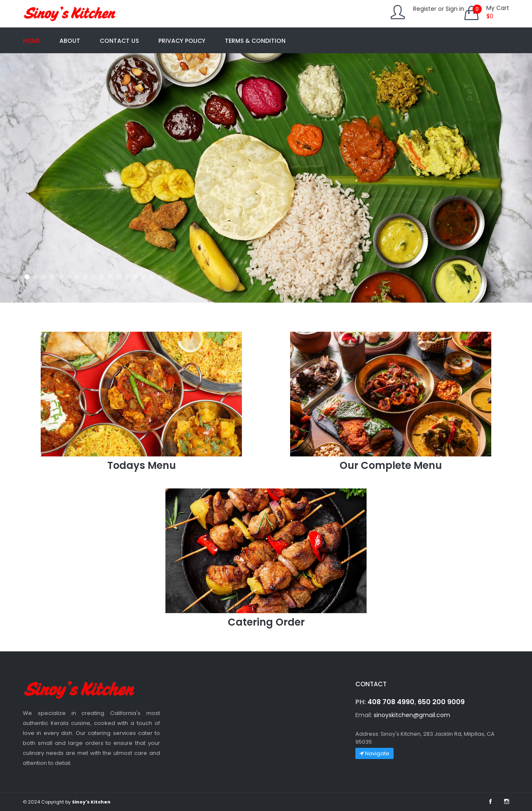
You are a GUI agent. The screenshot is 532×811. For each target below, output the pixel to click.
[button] (27, 277)
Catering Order (266, 622)
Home (31, 41)
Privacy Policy (182, 41)
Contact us (119, 41)
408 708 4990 (391, 702)
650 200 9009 (441, 702)
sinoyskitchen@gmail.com (412, 715)
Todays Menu (142, 465)
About (70, 41)
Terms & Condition (255, 41)
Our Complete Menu (391, 465)
